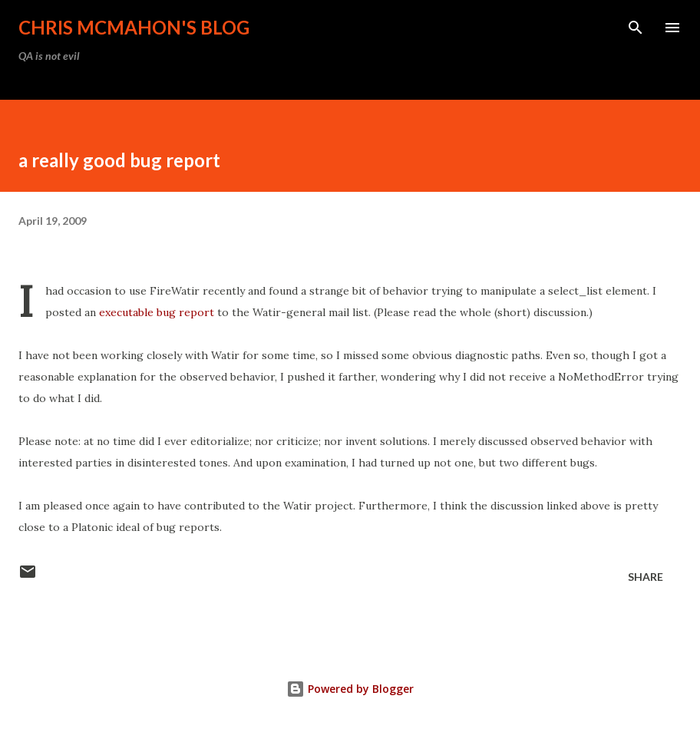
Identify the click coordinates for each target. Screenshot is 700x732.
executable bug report (157, 312)
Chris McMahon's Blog (134, 27)
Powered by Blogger (350, 689)
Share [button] (646, 577)
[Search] (636, 28)
